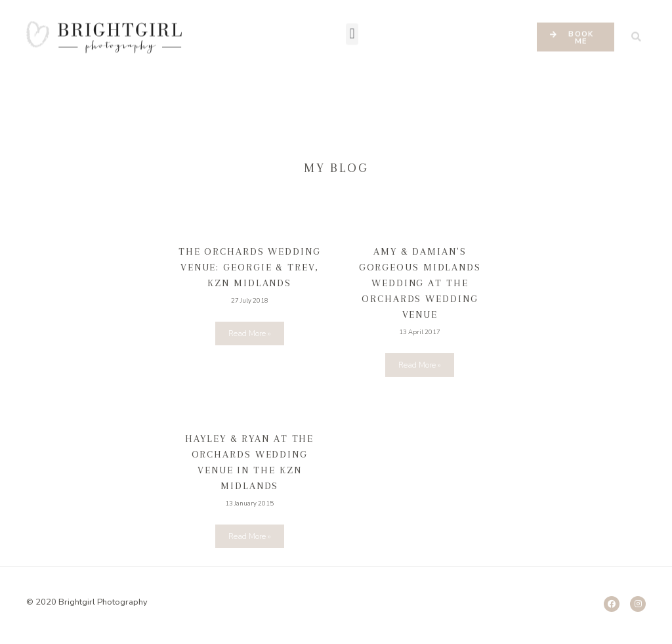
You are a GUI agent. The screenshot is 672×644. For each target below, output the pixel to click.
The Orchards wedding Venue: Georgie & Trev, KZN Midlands (250, 267)
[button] (352, 23)
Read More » (250, 333)
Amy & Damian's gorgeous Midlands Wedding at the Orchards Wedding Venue (420, 283)
